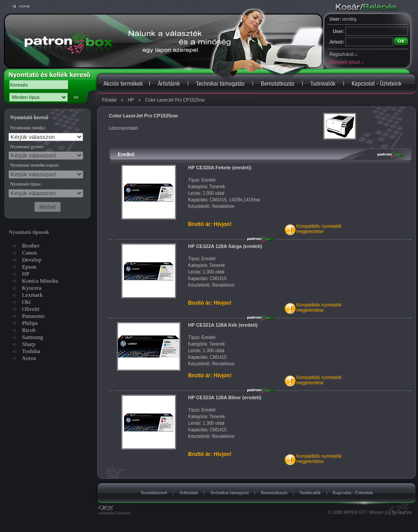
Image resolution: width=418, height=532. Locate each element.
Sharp (29, 344)
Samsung (33, 337)
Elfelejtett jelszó (346, 62)
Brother (31, 246)
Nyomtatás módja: (28, 128)
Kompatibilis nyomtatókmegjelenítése (319, 229)
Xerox (29, 358)
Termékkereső (154, 493)
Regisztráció (343, 54)
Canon (29, 253)
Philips (30, 323)
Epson (29, 267)
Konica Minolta (40, 281)
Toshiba (31, 351)
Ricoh (29, 330)
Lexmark (32, 295)
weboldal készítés (114, 511)
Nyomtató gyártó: (27, 146)
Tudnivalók (310, 493)
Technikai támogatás (229, 493)
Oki (26, 302)
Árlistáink (189, 493)
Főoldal (109, 100)
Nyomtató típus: (26, 184)
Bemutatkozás (274, 493)
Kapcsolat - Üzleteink (353, 493)
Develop (32, 260)
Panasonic (34, 316)
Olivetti (31, 309)
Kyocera (32, 288)
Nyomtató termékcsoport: (35, 165)
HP (131, 100)
